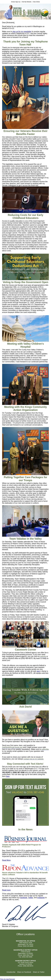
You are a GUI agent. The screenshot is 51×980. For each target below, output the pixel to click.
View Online (36, 2)
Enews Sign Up (16, 2)
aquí (38, 671)
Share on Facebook (24, 972)
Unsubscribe (11, 972)
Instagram (41, 898)
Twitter (31, 898)
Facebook (23, 898)
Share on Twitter (39, 972)
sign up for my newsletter (22, 31)
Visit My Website (26, 2)
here (8, 776)
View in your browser (7, 979)
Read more (6, 890)
